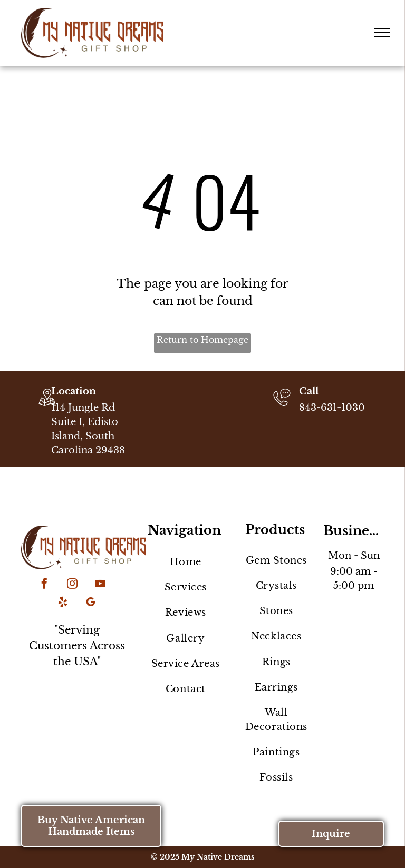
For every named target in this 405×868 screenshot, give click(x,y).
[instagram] (72, 585)
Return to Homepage (202, 340)
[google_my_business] (91, 603)
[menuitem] (185, 562)
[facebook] (44, 585)
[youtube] (100, 585)
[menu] (382, 33)
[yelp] (63, 603)
